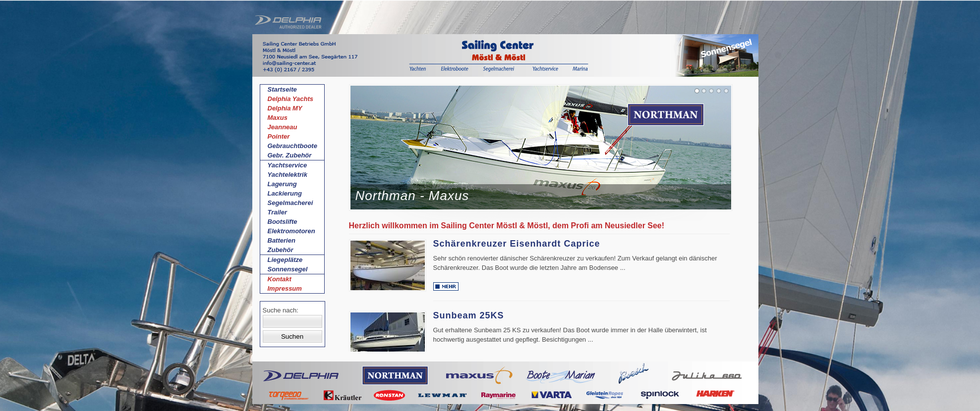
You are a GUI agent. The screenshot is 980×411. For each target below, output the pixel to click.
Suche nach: (281, 310)
